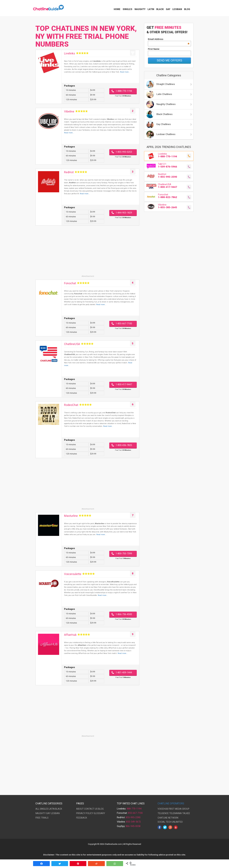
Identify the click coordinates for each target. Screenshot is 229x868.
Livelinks (70, 53)
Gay (168, 9)
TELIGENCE (163, 813)
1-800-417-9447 (124, 384)
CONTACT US (91, 809)
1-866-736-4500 (124, 614)
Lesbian (177, 9)
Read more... (125, 72)
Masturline (71, 516)
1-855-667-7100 (124, 324)
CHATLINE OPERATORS (171, 804)
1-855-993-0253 (124, 152)
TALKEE (186, 813)
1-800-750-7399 (124, 554)
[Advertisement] (87, 253)
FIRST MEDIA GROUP (179, 809)
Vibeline (69, 111)
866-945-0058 (133, 826)
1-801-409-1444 (124, 673)
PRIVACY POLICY (85, 813)
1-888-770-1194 (124, 91)
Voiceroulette (73, 574)
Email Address (169, 39)
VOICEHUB (163, 809)
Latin (151, 9)
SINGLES (44, 809)
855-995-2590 (133, 817)
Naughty (140, 9)
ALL (37, 809)
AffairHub (70, 635)
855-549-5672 (133, 822)
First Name (154, 49)
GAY (48, 813)
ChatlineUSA (72, 344)
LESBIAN (55, 813)
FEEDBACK (82, 818)
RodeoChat (71, 405)
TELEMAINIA (175, 813)
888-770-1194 (134, 809)
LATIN (52, 809)
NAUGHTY (41, 813)
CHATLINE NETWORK (168, 818)
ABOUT (80, 809)
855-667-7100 (135, 813)
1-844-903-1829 (124, 213)
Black (160, 9)
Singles (127, 9)
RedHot (69, 172)
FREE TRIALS (42, 818)
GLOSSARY (99, 813)
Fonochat (70, 283)
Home (117, 9)
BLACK (59, 809)
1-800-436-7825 (124, 445)
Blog (187, 9)
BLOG (101, 809)
